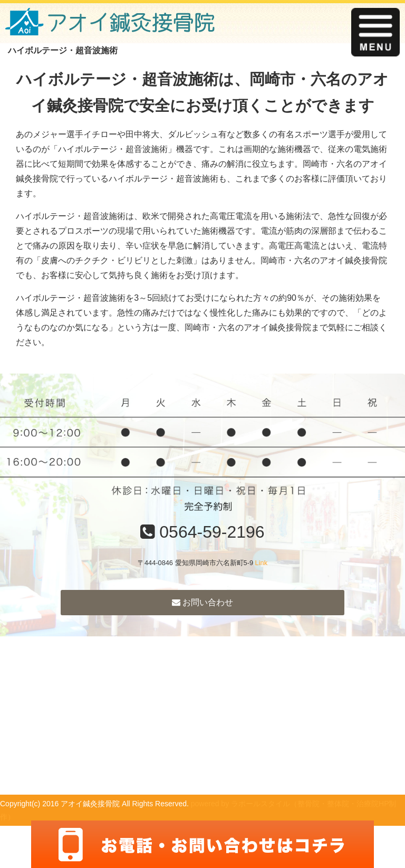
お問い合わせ (202, 602)
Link (261, 563)
